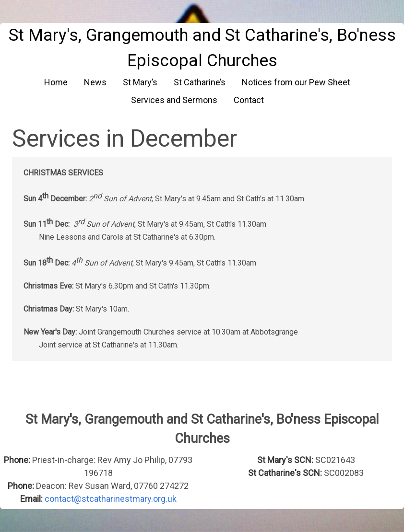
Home (56, 82)
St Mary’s (140, 82)
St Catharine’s (200, 82)
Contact (249, 100)
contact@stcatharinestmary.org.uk (111, 499)
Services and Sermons (174, 100)
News (95, 82)
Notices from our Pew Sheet (296, 82)
